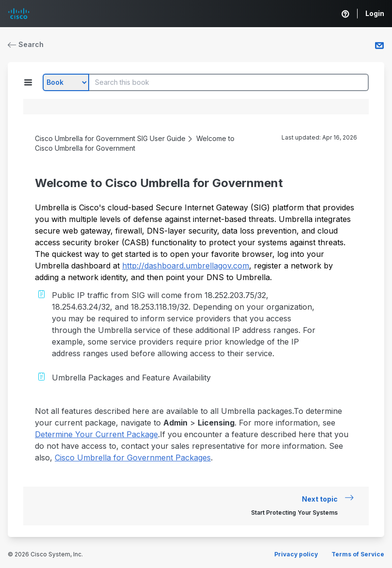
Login (375, 13)
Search (26, 44)
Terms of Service (358, 554)
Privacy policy (296, 554)
